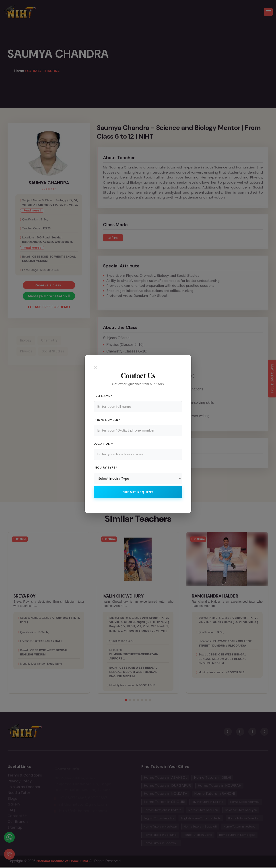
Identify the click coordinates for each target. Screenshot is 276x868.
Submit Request (138, 492)
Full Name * (103, 396)
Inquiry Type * (106, 468)
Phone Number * (107, 420)
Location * (103, 444)
